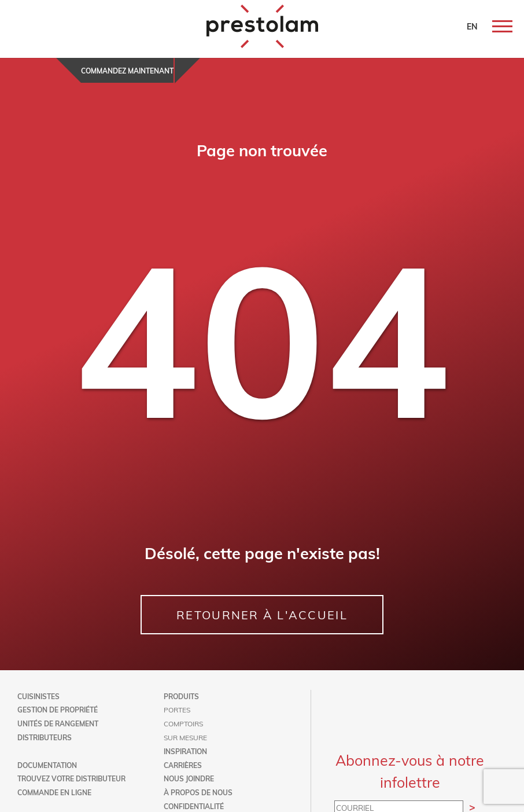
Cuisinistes (38, 696)
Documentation (47, 765)
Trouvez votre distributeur (71, 778)
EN (472, 26)
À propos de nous (198, 792)
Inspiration (185, 751)
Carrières (183, 765)
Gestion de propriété (58, 710)
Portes (177, 710)
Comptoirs (183, 723)
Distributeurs (45, 737)
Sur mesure (185, 737)
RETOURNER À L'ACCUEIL (262, 614)
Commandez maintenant (127, 71)
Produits (181, 696)
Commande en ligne (54, 792)
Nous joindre (189, 778)
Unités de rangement (58, 723)
